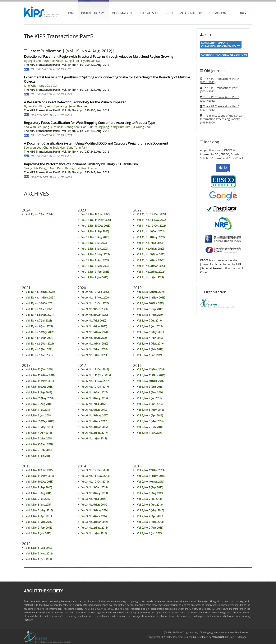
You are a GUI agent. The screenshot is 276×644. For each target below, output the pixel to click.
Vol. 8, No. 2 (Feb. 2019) (150, 349)
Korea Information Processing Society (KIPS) (66, 609)
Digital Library (92, 13)
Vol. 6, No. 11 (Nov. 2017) (95, 381)
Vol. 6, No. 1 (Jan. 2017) (94, 438)
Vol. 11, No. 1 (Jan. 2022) (150, 277)
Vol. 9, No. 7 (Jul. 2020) (94, 321)
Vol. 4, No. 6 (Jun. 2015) (39, 505)
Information (122, 13)
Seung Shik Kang (35, 168)
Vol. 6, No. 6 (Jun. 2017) (94, 410)
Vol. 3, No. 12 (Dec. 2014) (95, 470)
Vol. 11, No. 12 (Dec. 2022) (151, 214)
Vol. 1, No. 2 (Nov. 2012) (39, 554)
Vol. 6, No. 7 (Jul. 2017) (94, 404)
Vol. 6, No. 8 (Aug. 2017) (95, 398)
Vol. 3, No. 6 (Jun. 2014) (94, 505)
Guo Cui (52, 86)
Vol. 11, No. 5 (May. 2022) (151, 254)
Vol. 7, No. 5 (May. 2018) (39, 427)
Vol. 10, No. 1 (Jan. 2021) (39, 355)
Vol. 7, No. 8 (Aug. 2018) (39, 404)
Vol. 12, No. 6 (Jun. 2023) (95, 249)
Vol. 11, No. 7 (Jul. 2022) (150, 243)
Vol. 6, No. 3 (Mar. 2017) (95, 427)
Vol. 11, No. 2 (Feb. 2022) (151, 272)
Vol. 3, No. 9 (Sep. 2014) (94, 487)
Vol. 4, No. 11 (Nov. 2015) (40, 476)
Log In (233, 637)
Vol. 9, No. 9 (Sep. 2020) (94, 309)
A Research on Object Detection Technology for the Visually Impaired (75, 102)
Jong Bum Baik (53, 127)
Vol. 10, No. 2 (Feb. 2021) (40, 349)
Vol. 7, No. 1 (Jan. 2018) (39, 456)
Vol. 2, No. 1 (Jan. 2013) (150, 533)
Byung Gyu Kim (35, 106)
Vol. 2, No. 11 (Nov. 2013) (151, 476)
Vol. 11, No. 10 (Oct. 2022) (151, 226)
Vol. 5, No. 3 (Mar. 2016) (150, 421)
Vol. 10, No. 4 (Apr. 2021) (39, 338)
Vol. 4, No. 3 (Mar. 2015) (39, 522)
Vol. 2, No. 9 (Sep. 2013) (150, 487)
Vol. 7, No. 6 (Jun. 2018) (39, 415)
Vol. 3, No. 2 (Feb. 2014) (94, 528)
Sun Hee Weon (54, 61)
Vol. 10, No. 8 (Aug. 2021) (40, 315)
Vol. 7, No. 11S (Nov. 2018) (41, 375)
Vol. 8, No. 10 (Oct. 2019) (151, 303)
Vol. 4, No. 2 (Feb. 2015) (39, 528)
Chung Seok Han (76, 127)
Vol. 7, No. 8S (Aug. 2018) (40, 398)
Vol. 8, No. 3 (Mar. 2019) (150, 344)
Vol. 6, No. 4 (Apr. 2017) (94, 421)
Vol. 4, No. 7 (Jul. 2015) (38, 499)
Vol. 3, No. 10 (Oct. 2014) (95, 482)
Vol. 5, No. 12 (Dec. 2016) (151, 369)
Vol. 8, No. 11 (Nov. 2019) (151, 298)
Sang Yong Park (77, 148)
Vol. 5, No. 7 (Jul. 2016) (149, 398)
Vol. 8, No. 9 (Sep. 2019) (150, 309)
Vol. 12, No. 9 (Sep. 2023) (95, 231)
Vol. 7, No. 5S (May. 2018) (40, 421)
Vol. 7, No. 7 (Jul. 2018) (38, 410)
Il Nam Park (56, 168)
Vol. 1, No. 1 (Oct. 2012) (39, 559)
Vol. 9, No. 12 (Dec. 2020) (95, 292)
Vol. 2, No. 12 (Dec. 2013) (151, 470)
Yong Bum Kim (121, 127)
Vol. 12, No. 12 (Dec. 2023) (96, 214)
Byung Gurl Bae (76, 168)
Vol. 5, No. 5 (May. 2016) (150, 410)
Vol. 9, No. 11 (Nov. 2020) (95, 298)
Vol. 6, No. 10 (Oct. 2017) (95, 387)
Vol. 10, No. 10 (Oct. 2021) (40, 303)
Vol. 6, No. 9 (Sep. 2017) (94, 392)
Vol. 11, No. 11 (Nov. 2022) (152, 220)
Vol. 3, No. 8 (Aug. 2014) (95, 493)
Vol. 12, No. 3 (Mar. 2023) (95, 266)
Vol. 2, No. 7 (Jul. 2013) (149, 499)
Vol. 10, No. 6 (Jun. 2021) (39, 326)
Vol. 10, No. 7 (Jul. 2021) (39, 321)
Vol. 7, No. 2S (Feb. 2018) (40, 444)
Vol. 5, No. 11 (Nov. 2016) (151, 375)
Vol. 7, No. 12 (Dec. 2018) (40, 369)
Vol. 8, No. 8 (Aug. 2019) (150, 315)
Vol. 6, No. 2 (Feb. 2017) (94, 433)
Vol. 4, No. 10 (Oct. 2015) (39, 482)
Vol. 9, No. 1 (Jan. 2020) (94, 355)
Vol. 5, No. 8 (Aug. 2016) (150, 392)
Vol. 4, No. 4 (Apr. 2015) (39, 516)
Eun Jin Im (95, 168)
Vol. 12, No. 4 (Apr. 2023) (95, 260)
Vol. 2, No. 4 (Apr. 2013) (150, 516)
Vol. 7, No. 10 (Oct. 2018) (39, 387)
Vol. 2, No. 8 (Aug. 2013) (150, 493)
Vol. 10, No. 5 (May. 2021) (40, 332)
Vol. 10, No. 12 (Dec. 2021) (40, 292)
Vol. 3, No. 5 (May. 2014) (95, 510)
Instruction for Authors (184, 13)
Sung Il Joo (72, 61)
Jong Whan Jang (35, 86)
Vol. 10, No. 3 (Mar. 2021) (40, 344)
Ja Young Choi (142, 127)
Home (71, 13)
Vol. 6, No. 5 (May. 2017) (95, 415)
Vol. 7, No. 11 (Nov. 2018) (40, 381)
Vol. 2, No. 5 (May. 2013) (150, 510)
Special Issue (149, 13)
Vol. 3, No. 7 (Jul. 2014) (94, 499)
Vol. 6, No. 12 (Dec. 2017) (95, 369)
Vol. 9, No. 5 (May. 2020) (95, 332)
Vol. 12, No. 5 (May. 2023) (96, 254)
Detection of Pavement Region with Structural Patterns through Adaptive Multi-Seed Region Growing (99, 56)
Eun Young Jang (99, 127)
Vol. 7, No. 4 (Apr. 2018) (39, 433)
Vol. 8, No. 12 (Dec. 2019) (151, 292)
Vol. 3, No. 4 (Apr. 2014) (94, 516)
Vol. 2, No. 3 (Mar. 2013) (150, 522)
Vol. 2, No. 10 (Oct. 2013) (151, 482)
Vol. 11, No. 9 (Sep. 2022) (151, 231)
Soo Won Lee (33, 127)
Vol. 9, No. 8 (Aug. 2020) (95, 315)
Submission (218, 13)
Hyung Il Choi (33, 61)
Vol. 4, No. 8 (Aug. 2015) (39, 493)
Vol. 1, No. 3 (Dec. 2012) (39, 548)
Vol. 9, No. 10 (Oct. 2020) (95, 303)
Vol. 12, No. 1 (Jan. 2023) (95, 277)
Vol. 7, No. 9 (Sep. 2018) (39, 392)
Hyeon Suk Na (90, 61)
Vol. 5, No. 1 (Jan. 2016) (150, 433)
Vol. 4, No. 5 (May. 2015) (39, 510)
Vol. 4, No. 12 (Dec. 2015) (40, 470)
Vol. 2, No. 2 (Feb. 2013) (150, 528)
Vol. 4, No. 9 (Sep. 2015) (39, 487)
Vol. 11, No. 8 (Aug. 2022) (151, 237)
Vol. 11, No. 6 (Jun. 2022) (150, 249)
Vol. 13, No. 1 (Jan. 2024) (39, 214)
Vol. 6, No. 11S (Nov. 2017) (96, 375)
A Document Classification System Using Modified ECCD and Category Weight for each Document (96, 143)
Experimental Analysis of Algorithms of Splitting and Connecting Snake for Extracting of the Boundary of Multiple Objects (107, 79)
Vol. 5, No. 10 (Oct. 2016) (151, 381)
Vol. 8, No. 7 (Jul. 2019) (149, 321)
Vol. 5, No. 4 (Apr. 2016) (150, 415)
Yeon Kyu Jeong (57, 106)
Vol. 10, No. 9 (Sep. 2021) (40, 309)
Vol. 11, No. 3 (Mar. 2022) (151, 266)
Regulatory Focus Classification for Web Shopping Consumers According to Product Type (90, 123)
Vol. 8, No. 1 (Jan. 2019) (150, 355)
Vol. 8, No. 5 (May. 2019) (150, 332)
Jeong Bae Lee (78, 106)
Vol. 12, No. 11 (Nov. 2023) (96, 220)
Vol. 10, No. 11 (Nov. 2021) (41, 298)
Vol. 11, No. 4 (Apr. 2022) (151, 260)
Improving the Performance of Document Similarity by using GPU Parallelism (81, 164)
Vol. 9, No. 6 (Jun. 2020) (94, 326)
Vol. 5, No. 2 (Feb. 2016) (150, 427)
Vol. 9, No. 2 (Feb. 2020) (94, 349)
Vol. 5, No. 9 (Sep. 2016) (150, 387)
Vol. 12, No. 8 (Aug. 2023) (95, 237)
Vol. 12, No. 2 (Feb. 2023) (95, 272)
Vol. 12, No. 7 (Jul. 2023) (94, 243)
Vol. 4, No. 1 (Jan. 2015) (39, 533)
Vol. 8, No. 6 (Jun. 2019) (150, 326)
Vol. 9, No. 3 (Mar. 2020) (95, 344)
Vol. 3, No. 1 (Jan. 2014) (94, 533)
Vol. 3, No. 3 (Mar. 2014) (95, 522)
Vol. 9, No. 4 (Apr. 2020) (94, 338)
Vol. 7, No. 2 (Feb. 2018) (39, 450)
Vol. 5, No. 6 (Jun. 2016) (150, 404)
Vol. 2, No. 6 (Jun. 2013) (150, 505)
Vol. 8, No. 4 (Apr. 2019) (150, 338)
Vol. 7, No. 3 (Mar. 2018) (39, 438)
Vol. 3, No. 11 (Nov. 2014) (95, 476)
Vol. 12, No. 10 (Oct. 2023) (96, 226)
